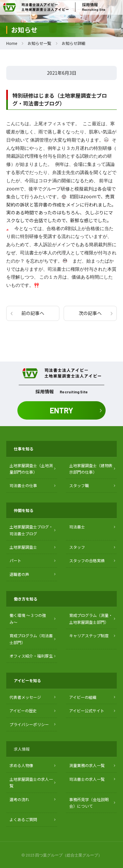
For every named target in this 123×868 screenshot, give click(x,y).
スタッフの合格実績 (87, 560)
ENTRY (61, 410)
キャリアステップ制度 (89, 635)
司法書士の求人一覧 (87, 779)
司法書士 (77, 527)
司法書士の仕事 (23, 485)
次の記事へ (90, 313)
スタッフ (77, 547)
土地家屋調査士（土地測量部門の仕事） (31, 469)
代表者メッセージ (25, 697)
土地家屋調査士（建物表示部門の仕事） (91, 469)
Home (12, 43)
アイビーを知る (27, 680)
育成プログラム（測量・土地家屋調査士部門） (91, 618)
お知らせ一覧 (39, 43)
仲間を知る (24, 510)
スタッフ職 (79, 485)
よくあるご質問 (23, 819)
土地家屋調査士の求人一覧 (31, 782)
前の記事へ (33, 313)
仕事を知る (24, 449)
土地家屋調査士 (23, 547)
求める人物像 (21, 765)
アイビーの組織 (83, 697)
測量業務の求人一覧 (87, 765)
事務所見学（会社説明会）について (89, 803)
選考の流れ (19, 799)
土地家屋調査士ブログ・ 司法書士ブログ (31, 530)
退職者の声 (19, 574)
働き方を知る (26, 599)
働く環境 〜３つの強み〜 (28, 618)
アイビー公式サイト (87, 710)
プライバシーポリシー (29, 724)
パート (15, 560)
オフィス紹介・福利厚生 (31, 656)
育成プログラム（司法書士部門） (31, 639)
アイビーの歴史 (23, 710)
